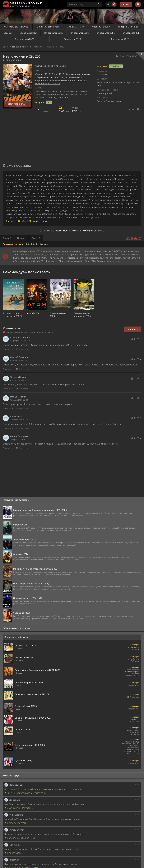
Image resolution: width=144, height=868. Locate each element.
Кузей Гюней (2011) (16, 823)
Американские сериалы (78, 74)
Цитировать (23, 349)
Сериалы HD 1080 (101, 27)
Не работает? (134, 238)
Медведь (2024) (14, 853)
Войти (126, 4)
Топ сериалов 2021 (28, 33)
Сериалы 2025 (36, 47)
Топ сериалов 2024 (105, 33)
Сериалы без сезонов (48, 77)
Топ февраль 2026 (120, 39)
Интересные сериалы (129, 27)
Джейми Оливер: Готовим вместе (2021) (27, 793)
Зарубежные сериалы (71, 77)
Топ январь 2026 (73, 39)
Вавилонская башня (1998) (20, 838)
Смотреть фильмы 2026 (16, 27)
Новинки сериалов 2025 (48, 84)
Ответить (8, 349)
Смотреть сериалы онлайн (15, 47)
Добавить (133, 330)
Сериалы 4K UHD (75, 27)
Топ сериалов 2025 (131, 33)
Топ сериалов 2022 (53, 33)
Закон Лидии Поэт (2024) (19, 808)
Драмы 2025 (58, 74)
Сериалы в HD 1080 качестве (50, 80)
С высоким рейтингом (48, 27)
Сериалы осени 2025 (77, 80)
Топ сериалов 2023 (79, 33)
